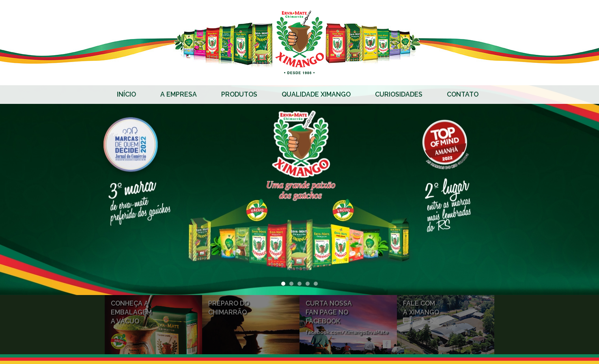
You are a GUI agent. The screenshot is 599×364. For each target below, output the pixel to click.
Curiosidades (399, 94)
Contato (463, 94)
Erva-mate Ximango (299, 43)
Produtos (239, 94)
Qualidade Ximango (316, 94)
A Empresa (179, 94)
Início (126, 94)
